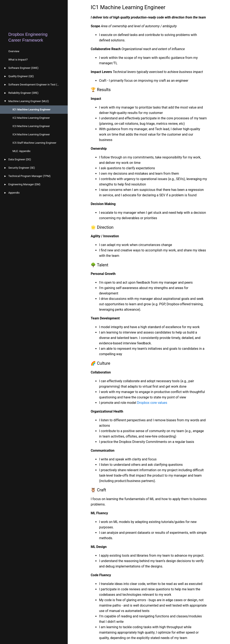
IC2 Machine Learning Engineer (31, 118)
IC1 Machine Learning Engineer (31, 109)
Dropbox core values (152, 403)
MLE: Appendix (21, 151)
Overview (14, 51)
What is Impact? (18, 60)
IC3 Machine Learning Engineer (31, 126)
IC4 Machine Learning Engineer (31, 134)
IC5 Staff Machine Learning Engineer (34, 143)
